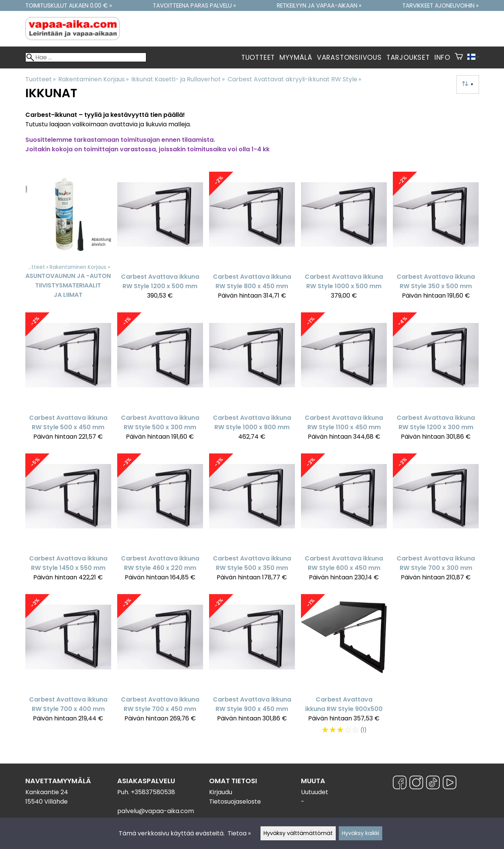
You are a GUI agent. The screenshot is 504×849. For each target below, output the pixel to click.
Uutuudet (315, 792)
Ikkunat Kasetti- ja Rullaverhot (178, 79)
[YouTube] (450, 784)
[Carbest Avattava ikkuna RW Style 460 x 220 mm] (160, 521)
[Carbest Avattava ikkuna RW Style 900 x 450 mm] (252, 668)
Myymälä (296, 57)
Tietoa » (239, 833)
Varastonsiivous (349, 57)
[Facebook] (400, 784)
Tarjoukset (408, 57)
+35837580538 (153, 792)
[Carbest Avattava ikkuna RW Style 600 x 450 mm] (344, 521)
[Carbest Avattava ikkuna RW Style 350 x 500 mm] (436, 239)
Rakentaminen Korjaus (93, 79)
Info (442, 57)
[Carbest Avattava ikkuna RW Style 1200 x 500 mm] (160, 239)
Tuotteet (258, 57)
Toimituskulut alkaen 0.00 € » (69, 5)
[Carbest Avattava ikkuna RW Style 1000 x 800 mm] (252, 380)
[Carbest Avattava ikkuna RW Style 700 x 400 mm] (68, 668)
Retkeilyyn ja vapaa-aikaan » (319, 5)
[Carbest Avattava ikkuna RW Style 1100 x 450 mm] (344, 380)
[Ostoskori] (459, 57)
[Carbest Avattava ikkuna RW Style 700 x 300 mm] (436, 521)
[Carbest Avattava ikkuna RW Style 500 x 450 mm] (68, 380)
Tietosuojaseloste (235, 802)
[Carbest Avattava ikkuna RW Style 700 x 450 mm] (160, 668)
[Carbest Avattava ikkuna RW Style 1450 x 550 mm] (68, 521)
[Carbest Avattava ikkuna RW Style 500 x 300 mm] (160, 380)
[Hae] (86, 57)
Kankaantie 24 (47, 792)
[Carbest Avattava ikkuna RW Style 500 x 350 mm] (252, 521)
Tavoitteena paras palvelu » (194, 5)
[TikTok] (433, 784)
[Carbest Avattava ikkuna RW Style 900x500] (344, 668)
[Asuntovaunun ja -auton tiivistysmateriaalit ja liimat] (68, 239)
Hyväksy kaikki (361, 833)
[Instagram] (416, 784)
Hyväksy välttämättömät (298, 833)
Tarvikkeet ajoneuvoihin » (440, 5)
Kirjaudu (221, 792)
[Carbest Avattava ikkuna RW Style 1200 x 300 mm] (436, 380)
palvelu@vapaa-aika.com (156, 811)
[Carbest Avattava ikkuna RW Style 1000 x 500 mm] (344, 239)
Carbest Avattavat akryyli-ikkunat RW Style (294, 79)
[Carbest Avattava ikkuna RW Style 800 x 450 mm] (252, 239)
